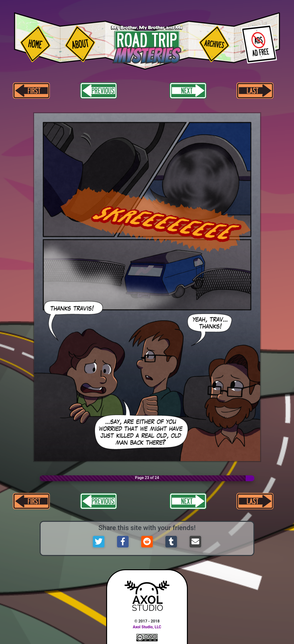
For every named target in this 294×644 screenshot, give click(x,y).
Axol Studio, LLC (147, 627)
